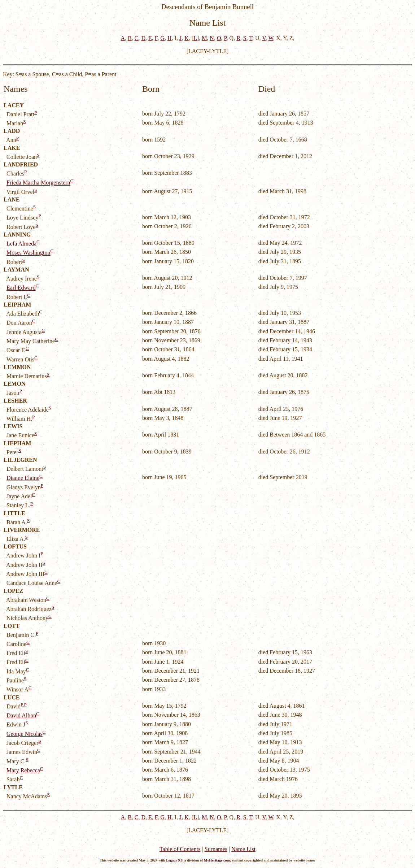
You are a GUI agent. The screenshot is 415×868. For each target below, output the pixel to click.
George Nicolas (25, 734)
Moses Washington (29, 253)
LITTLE (14, 513)
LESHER (15, 401)
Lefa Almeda (21, 244)
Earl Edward (21, 288)
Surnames (216, 849)
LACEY (14, 105)
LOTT (12, 626)
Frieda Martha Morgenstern (38, 183)
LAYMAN (16, 270)
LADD (12, 131)
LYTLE (13, 787)
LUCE (12, 697)
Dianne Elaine (23, 478)
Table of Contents (180, 849)
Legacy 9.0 (174, 860)
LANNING (17, 235)
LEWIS (13, 426)
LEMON (14, 384)
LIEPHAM (17, 443)
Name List (243, 849)
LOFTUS (15, 546)
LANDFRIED (21, 164)
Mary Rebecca (23, 770)
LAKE (12, 148)
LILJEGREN (20, 460)
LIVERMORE (22, 530)
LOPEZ (13, 591)
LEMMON (17, 367)
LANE (12, 199)
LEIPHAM (17, 305)
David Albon (21, 715)
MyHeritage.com (217, 860)
